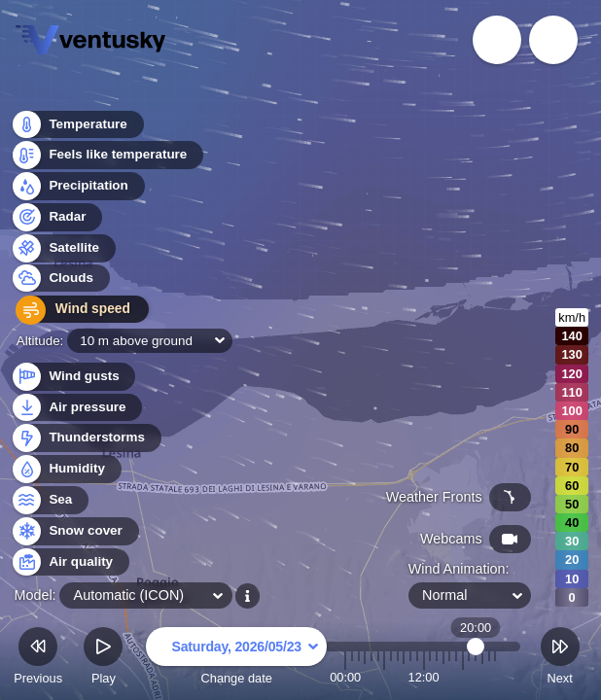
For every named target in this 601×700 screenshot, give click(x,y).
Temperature (77, 126)
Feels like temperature (106, 157)
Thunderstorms (86, 438)
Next (560, 659)
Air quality (70, 562)
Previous (38, 659)
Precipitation (77, 188)
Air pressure (76, 408)
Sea (49, 500)
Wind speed (74, 312)
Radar (56, 218)
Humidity (66, 469)
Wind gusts (73, 377)
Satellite (63, 249)
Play (103, 659)
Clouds (60, 280)
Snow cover (74, 531)
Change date (236, 659)
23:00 (495, 677)
